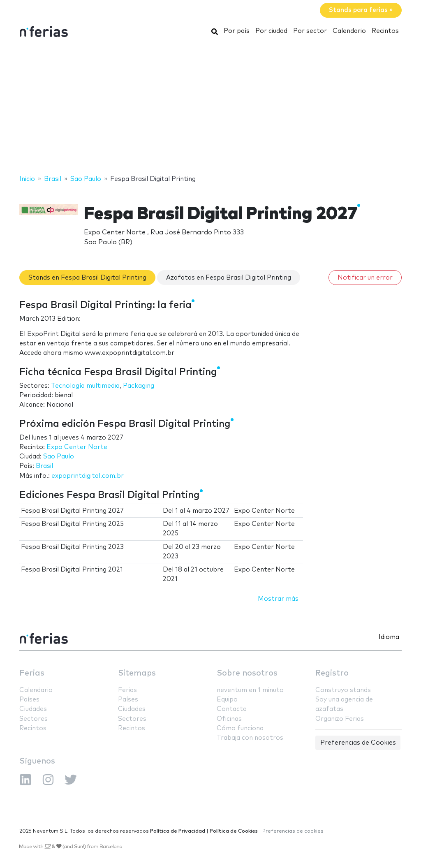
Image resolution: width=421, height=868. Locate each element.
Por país (237, 31)
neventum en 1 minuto (250, 690)
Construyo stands (343, 690)
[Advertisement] (210, 108)
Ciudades (33, 709)
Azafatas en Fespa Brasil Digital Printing (229, 278)
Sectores (34, 719)
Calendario (349, 31)
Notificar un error (365, 278)
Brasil (44, 466)
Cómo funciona (240, 728)
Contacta (232, 709)
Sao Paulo (59, 457)
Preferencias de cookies (293, 831)
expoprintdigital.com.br (88, 476)
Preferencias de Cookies (358, 743)
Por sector (310, 31)
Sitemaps (137, 673)
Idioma (389, 637)
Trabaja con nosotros (250, 738)
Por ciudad (271, 31)
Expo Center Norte (77, 447)
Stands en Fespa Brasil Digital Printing (87, 278)
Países (29, 700)
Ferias (32, 673)
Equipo (227, 700)
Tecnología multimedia (85, 386)
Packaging (139, 386)
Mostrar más (278, 599)
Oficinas (229, 719)
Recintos (385, 31)
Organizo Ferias (340, 719)
